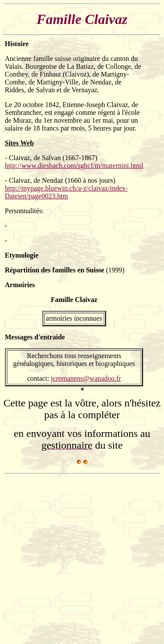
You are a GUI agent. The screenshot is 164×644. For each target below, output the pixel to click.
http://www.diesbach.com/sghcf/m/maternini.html (74, 166)
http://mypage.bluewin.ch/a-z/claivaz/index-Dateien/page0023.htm (66, 192)
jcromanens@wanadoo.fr (86, 378)
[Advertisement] (82, 559)
